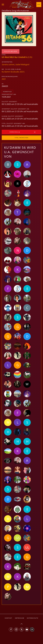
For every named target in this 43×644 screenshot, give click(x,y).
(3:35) (17, 57)
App (39, 4)
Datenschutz (33, 618)
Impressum (20, 618)
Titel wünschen (21, 138)
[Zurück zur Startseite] (22, 5)
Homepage (7, 92)
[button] (3, 5)
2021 (4, 79)
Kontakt (8, 618)
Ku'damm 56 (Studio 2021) (13, 72)
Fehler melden (11, 51)
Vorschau (15, 132)
